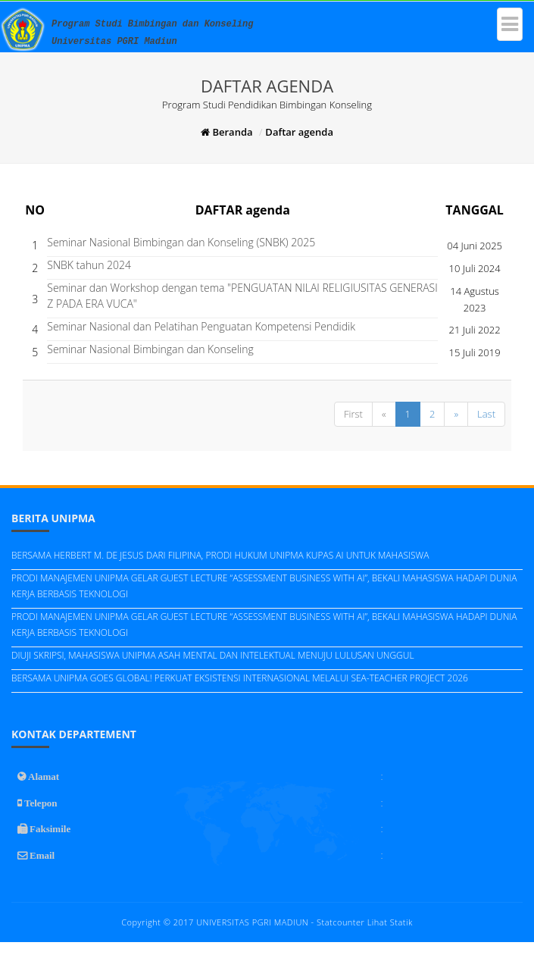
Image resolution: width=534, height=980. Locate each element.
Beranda (226, 132)
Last (486, 414)
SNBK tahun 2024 (89, 265)
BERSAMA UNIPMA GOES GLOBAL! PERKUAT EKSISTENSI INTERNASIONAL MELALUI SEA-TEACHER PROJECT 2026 (240, 678)
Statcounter (340, 922)
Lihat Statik (390, 922)
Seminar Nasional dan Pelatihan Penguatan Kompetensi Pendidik (201, 326)
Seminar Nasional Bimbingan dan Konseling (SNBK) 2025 (181, 242)
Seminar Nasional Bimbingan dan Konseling (150, 349)
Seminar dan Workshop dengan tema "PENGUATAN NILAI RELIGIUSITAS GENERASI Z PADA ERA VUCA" (242, 296)
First (353, 414)
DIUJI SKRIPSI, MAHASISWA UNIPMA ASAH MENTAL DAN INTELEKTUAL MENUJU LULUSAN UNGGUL (213, 655)
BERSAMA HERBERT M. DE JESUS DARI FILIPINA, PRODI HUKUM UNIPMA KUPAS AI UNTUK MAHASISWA (220, 555)
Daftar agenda (299, 132)
